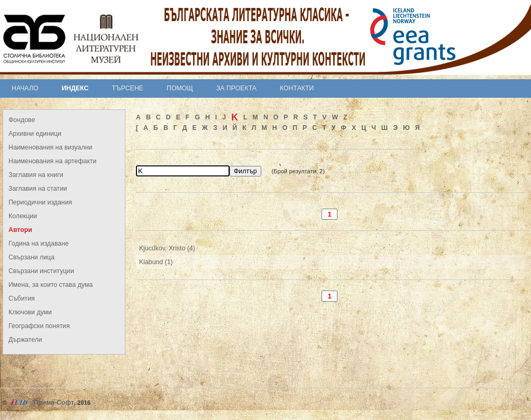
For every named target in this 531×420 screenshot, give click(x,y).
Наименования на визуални (50, 147)
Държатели (25, 340)
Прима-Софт (54, 403)
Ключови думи (30, 312)
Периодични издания (40, 202)
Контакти (297, 88)
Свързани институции (41, 271)
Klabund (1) (156, 262)
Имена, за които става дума (51, 285)
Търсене (127, 88)
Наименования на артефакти (52, 161)
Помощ (180, 88)
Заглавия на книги (36, 175)
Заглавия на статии (38, 189)
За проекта (236, 88)
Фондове (22, 120)
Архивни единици (35, 134)
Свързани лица (31, 257)
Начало (25, 88)
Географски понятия (39, 326)
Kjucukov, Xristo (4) (167, 248)
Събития (22, 298)
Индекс (75, 88)
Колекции (23, 216)
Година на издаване (39, 244)
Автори (20, 230)
